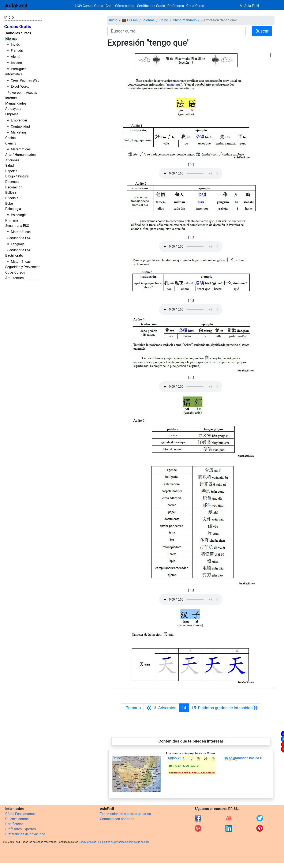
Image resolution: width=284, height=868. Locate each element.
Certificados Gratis (151, 6)
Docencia (12, 182)
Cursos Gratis (18, 27)
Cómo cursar (125, 6)
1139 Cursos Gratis (89, 6)
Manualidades (16, 103)
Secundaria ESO (17, 226)
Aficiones (12, 160)
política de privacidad (114, 842)
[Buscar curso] (176, 31)
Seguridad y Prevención (23, 267)
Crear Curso (195, 6)
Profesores (176, 6)
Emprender (19, 120)
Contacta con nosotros (117, 819)
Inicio (9, 17)
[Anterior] (161, 708)
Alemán (16, 57)
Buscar (262, 31)
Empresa (12, 114)
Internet (11, 98)
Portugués (19, 69)
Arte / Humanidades (20, 155)
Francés (17, 51)
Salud (10, 166)
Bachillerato (14, 255)
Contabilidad (20, 126)
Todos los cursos (18, 33)
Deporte (11, 171)
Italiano (16, 63)
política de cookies (139, 842)
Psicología (13, 209)
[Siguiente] (225, 708)
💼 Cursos (130, 20)
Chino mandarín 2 (186, 20)
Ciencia (11, 143)
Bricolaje (12, 198)
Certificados (14, 824)
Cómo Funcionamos (20, 814)
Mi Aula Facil (249, 6)
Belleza (11, 193)
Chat (109, 6)
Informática (14, 74)
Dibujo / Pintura (17, 176)
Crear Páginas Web (25, 80)
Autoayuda (13, 109)
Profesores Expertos (20, 829)
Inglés (15, 44)
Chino (164, 20)
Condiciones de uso (90, 842)
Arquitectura (14, 278)
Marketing (18, 132)
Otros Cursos (15, 272)
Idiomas (11, 39)
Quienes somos (17, 819)
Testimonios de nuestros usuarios (125, 814)
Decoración (14, 187)
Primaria (12, 220)
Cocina (10, 138)
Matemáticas (21, 149)
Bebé (9, 204)
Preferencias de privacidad (25, 834)
